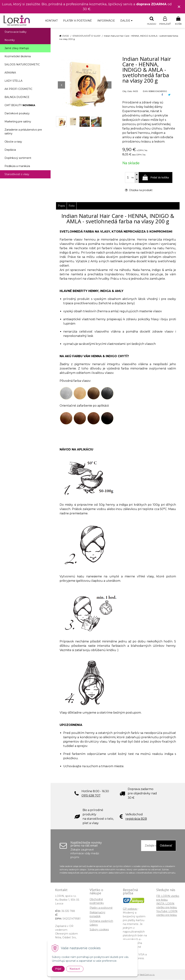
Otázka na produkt (139, 190)
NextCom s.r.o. (147, 975)
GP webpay (130, 909)
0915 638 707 (91, 796)
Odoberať (166, 846)
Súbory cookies (99, 930)
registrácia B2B (136, 819)
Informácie (106, 21)
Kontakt (51, 21)
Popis (61, 206)
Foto (72, 206)
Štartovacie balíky (16, 32)
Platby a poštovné (77, 21)
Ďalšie (126, 21)
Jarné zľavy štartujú (17, 48)
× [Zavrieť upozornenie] (179, 7)
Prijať (58, 969)
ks (133, 178)
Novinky (10, 40)
